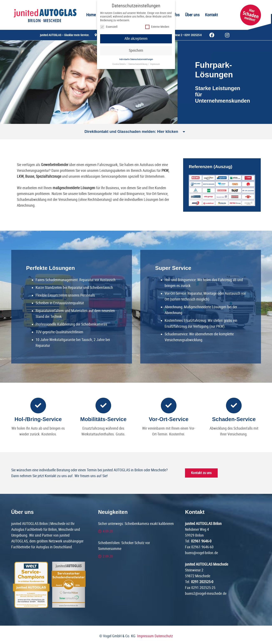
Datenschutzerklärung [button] (138, 64)
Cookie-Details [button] (119, 64)
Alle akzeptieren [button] (136, 39)
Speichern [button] (136, 50)
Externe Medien (157, 27)
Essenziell (109, 27)
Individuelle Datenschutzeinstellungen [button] (136, 59)
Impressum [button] (155, 64)
